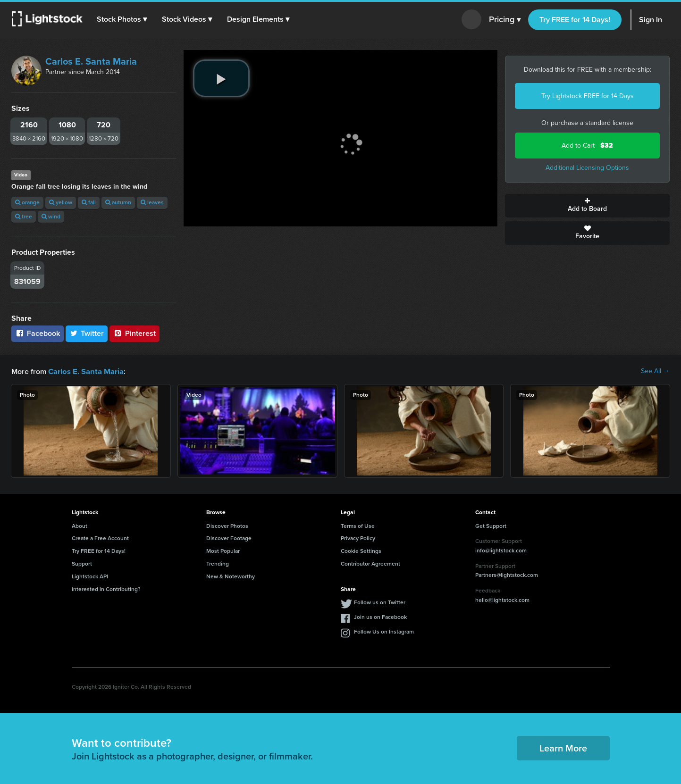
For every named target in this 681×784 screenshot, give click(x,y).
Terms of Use (358, 525)
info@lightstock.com (501, 550)
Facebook (38, 333)
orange (27, 202)
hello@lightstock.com (502, 600)
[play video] (221, 78)
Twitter (87, 333)
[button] (122, 19)
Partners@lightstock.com (507, 575)
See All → (655, 371)
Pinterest (135, 333)
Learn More (563, 748)
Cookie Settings (361, 550)
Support (82, 563)
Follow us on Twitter (380, 602)
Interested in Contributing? (106, 589)
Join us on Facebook (380, 617)
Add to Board (587, 206)
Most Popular (223, 550)
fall (89, 202)
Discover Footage (229, 538)
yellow (61, 202)
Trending (218, 563)
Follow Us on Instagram (384, 631)
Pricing (505, 20)
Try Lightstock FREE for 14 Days (588, 96)
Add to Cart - (587, 146)
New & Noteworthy (231, 576)
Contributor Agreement (370, 563)
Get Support (491, 525)
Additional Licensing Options (587, 168)
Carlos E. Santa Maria (91, 61)
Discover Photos (227, 525)
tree (24, 217)
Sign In (651, 20)
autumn (118, 202)
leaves (152, 202)
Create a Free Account (100, 538)
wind (51, 217)
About (80, 525)
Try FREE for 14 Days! (575, 20)
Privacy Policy (358, 538)
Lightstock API (90, 576)
